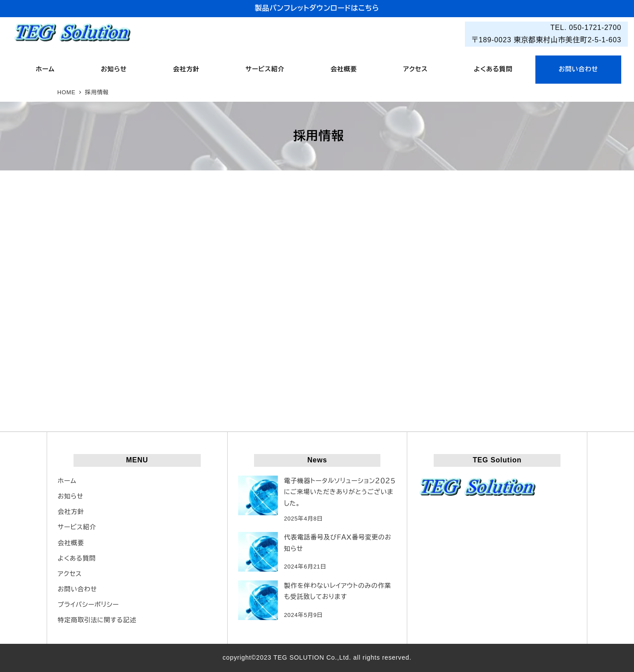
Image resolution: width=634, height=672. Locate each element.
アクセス (70, 574)
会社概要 (71, 543)
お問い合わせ (77, 589)
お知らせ (70, 496)
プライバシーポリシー (88, 605)
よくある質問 (77, 558)
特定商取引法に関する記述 (97, 620)
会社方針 (71, 512)
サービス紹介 (77, 527)
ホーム (67, 481)
